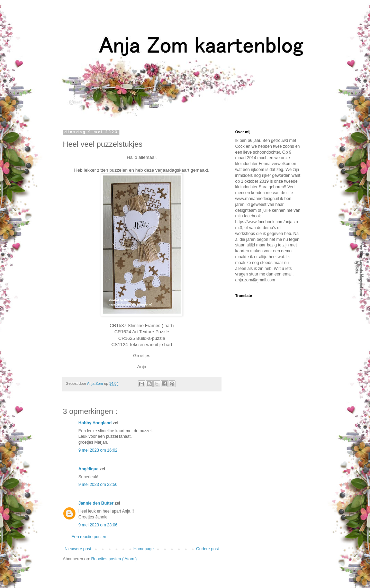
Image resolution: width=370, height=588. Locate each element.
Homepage (143, 549)
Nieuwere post (78, 549)
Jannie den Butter (97, 503)
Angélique (89, 469)
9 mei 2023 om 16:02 (98, 450)
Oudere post (207, 549)
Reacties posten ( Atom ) (114, 559)
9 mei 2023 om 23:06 (98, 525)
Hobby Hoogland (96, 423)
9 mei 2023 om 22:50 (98, 485)
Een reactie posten (89, 537)
